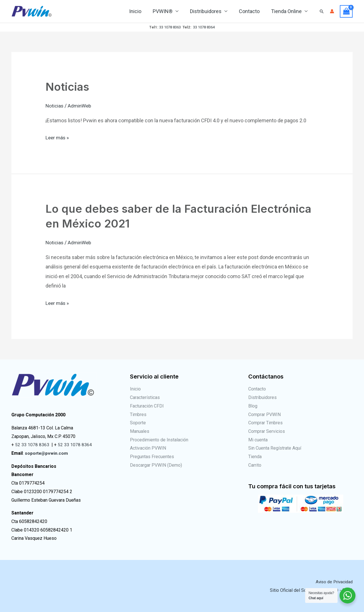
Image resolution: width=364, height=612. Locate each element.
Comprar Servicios (267, 431)
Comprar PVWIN (264, 414)
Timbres (138, 414)
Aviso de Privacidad (333, 582)
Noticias (68, 87)
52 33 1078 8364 (75, 445)
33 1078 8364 (204, 27)
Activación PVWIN (148, 448)
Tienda (255, 457)
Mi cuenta (258, 440)
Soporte (138, 423)
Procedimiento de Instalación (159, 440)
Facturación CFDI (147, 406)
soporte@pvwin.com (47, 453)
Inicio (140, 11)
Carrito (255, 465)
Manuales (140, 431)
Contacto (251, 11)
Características (145, 397)
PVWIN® (167, 11)
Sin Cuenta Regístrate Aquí (275, 448)
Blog (253, 406)
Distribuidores (209, 11)
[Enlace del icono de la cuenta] (332, 11)
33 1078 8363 (170, 27)
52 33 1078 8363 (32, 445)
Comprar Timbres (265, 423)
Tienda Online (287, 11)
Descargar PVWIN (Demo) (156, 465)
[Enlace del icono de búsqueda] (322, 11)
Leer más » (58, 137)
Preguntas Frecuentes (152, 457)
